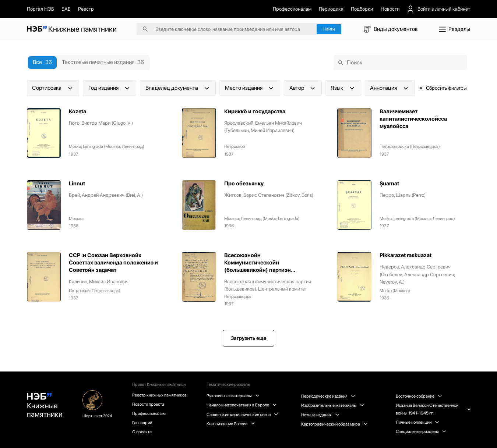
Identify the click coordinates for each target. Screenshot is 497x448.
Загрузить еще (249, 338)
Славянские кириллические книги (243, 415)
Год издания (110, 88)
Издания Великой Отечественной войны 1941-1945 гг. (433, 409)
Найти (329, 29)
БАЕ (66, 9)
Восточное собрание (419, 396)
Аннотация (390, 88)
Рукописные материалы (234, 396)
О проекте (142, 432)
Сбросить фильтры (443, 88)
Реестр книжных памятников (160, 395)
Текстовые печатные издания (103, 62)
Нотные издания (320, 415)
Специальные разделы (421, 431)
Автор (303, 88)
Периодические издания (328, 396)
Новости (390, 9)
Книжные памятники (45, 406)
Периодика (331, 9)
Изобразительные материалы (333, 405)
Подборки (362, 9)
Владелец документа (178, 88)
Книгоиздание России (231, 424)
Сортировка (53, 88)
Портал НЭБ (40, 9)
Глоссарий (142, 423)
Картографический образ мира (335, 424)
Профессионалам (292, 9)
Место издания (250, 88)
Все (42, 62)
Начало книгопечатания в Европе (242, 405)
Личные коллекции (417, 422)
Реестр (86, 9)
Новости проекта (149, 404)
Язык (343, 88)
